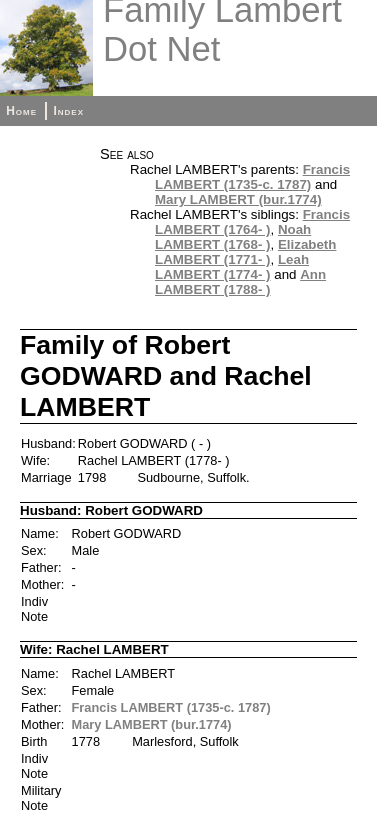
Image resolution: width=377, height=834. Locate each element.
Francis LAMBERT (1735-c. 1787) (252, 177)
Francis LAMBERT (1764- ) (252, 222)
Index (68, 111)
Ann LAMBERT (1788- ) (240, 282)
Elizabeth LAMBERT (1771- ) (245, 252)
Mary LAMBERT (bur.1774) (238, 199)
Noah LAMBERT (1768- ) (233, 237)
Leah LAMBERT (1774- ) (232, 267)
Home (21, 111)
